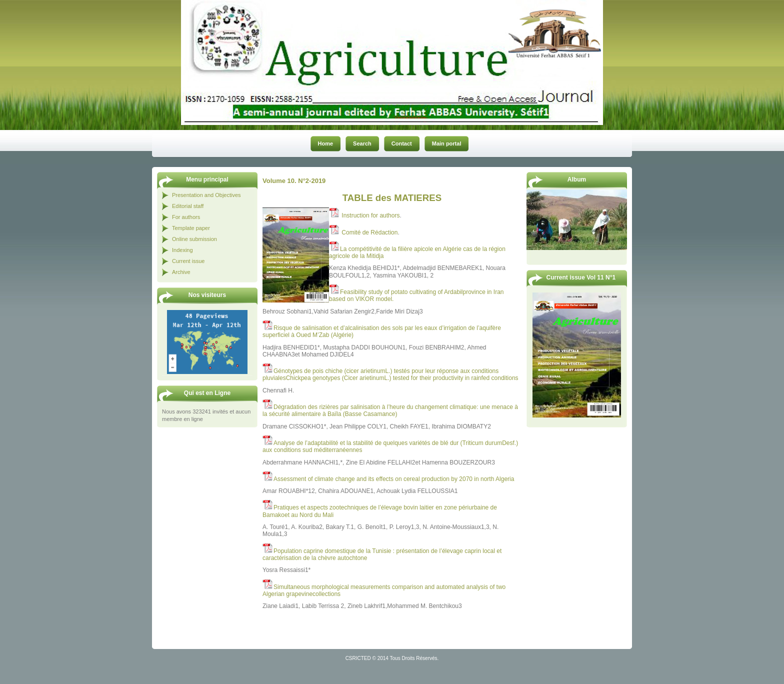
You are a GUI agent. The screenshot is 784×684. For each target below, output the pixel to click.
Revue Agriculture (397, 16)
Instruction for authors (370, 215)
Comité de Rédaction (369, 232)
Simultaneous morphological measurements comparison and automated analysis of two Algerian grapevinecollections (384, 590)
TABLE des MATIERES (392, 198)
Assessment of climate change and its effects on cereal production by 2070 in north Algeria (394, 479)
